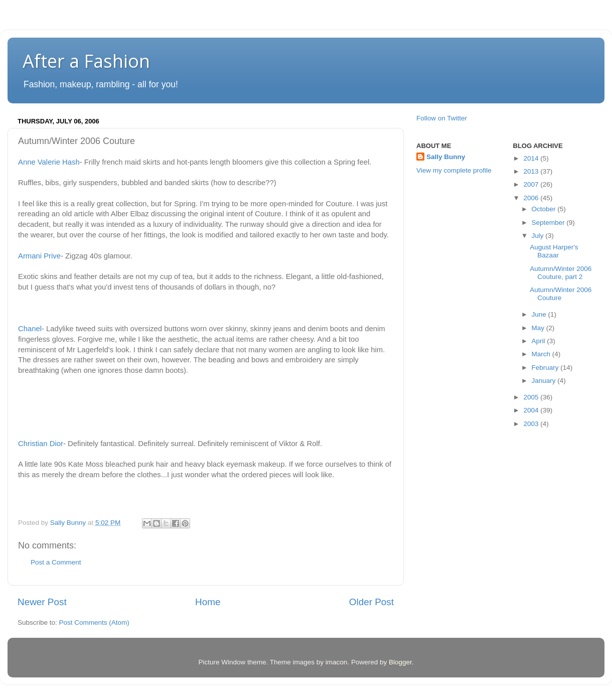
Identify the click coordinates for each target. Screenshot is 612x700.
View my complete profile (454, 170)
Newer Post (42, 602)
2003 (532, 424)
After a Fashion (86, 61)
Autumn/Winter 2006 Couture (561, 294)
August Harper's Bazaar (554, 251)
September (549, 223)
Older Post (371, 602)
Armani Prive (39, 256)
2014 (532, 158)
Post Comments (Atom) (94, 622)
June (540, 314)
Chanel (30, 329)
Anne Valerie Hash (49, 162)
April (540, 341)
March (542, 354)
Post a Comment (56, 562)
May (539, 328)
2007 (532, 184)
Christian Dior (41, 444)
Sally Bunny (446, 157)
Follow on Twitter (442, 118)
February (546, 368)
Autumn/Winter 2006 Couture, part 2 (561, 273)
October (545, 209)
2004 (532, 410)
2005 (532, 397)
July (539, 236)
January (545, 381)
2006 (532, 198)
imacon (337, 662)
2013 (532, 171)
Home (208, 602)
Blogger (400, 662)
